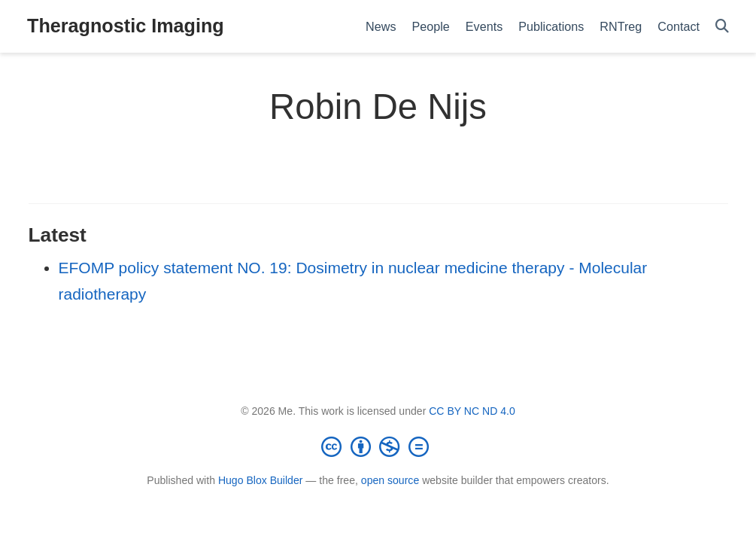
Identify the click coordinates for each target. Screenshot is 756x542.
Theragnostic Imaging (126, 26)
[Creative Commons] (378, 446)
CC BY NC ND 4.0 (472, 411)
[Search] (722, 27)
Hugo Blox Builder (261, 480)
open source (390, 480)
